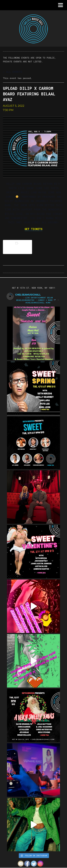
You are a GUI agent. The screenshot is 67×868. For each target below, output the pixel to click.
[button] (61, 5)
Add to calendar (17, 247)
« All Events (12, 72)
